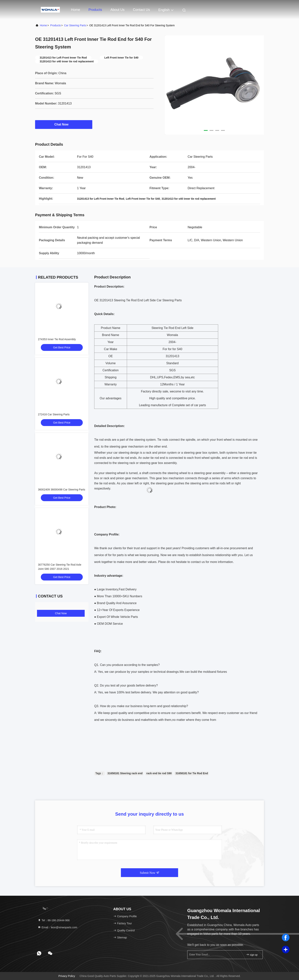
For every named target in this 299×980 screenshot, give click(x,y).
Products (95, 10)
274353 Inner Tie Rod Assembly (57, 339)
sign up (252, 955)
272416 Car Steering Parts (54, 414)
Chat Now (64, 124)
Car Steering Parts (75, 25)
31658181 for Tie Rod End (192, 773)
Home (76, 10)
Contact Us (141, 10)
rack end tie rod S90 (159, 773)
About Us (117, 10)
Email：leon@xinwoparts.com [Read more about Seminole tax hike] (57, 927)
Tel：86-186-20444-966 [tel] (54, 920)
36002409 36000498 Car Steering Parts (62, 490)
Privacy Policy (67, 976)
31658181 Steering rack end (125, 773)
